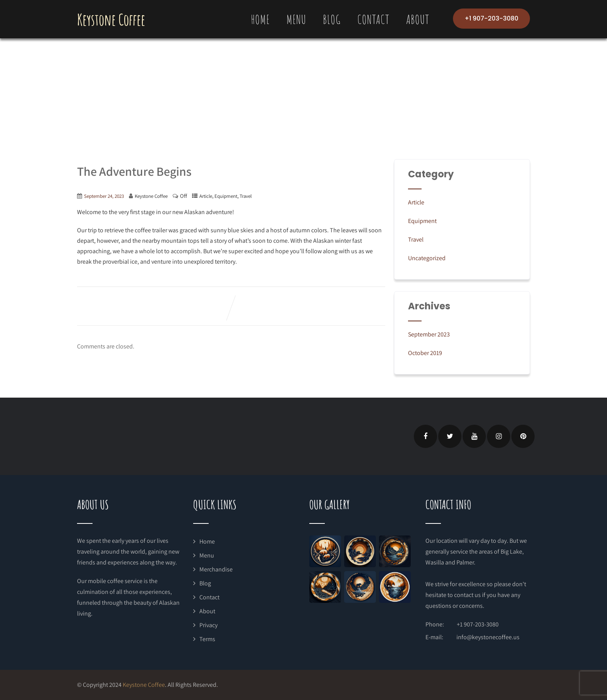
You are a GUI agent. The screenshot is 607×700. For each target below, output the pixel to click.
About (418, 19)
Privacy (208, 625)
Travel (246, 196)
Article (206, 196)
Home (260, 19)
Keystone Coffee (111, 20)
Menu (296, 19)
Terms (207, 639)
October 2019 (425, 353)
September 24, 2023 (104, 196)
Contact (373, 19)
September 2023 (429, 334)
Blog (332, 19)
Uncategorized (427, 258)
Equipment (226, 196)
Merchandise (216, 569)
